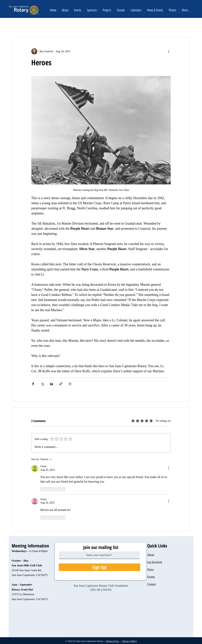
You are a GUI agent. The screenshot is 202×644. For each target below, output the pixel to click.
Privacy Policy (129, 641)
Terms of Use (112, 641)
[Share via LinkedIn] (52, 384)
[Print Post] (70, 384)
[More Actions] (168, 468)
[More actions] (168, 51)
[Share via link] (61, 384)
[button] (121, 10)
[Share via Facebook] (33, 384)
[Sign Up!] (99, 567)
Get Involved (155, 562)
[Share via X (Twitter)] (42, 384)
